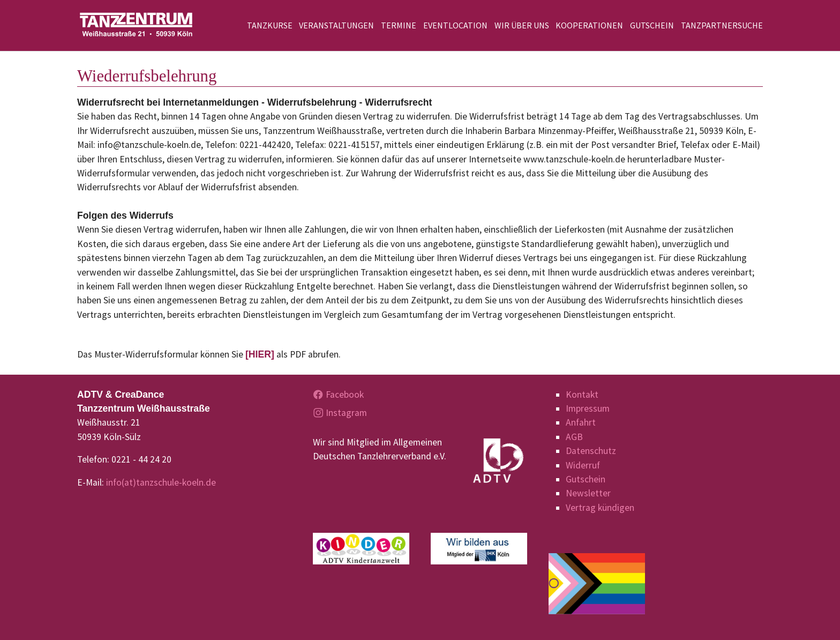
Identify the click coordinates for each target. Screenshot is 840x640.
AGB (574, 437)
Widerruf (583, 465)
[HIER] (260, 354)
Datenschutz (591, 451)
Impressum (588, 408)
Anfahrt (581, 422)
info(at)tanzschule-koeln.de (161, 482)
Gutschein (586, 479)
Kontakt (582, 395)
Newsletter (588, 493)
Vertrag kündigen (600, 508)
